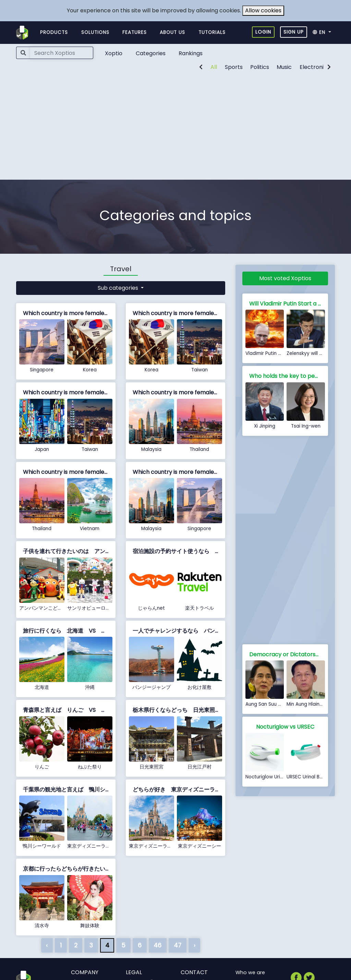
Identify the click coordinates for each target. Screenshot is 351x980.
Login (263, 32)
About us (172, 32)
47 (178, 945)
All (214, 67)
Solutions (95, 32)
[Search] (62, 53)
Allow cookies (263, 10)
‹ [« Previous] (47, 945)
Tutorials (212, 32)
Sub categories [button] (119, 288)
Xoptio (114, 53)
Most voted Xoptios (285, 278)
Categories (151, 53)
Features (135, 32)
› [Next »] (195, 945)
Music (284, 67)
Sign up (294, 32)
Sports (234, 67)
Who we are (250, 972)
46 (158, 945)
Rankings (191, 53)
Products (54, 32)
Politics (260, 67)
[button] (324, 33)
